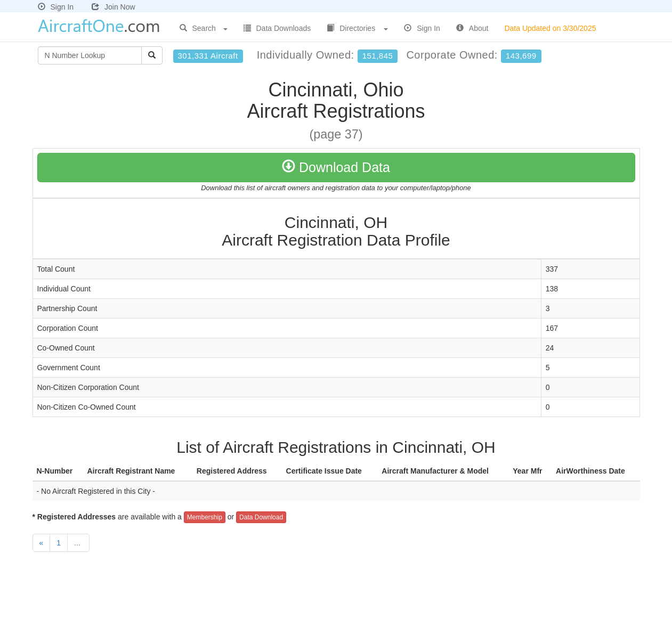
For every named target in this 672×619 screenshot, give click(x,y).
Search (204, 28)
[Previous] (42, 543)
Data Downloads (277, 28)
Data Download (261, 517)
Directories (357, 28)
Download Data (336, 167)
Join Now (114, 7)
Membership (205, 517)
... (78, 543)
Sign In (56, 7)
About (472, 28)
